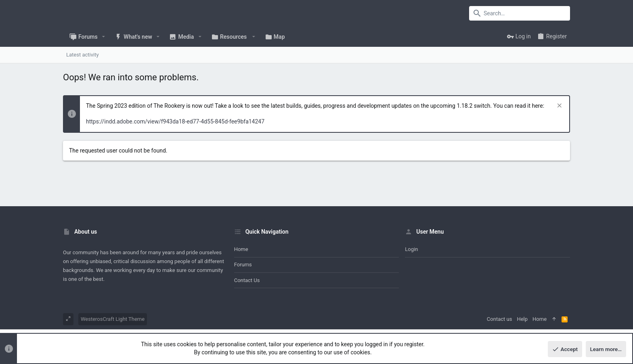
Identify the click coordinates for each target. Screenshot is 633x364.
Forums (243, 265)
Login (411, 249)
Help (522, 319)
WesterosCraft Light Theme (113, 319)
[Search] (520, 13)
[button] (104, 37)
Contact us (247, 280)
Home (241, 249)
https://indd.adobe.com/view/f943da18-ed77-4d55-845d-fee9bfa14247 (175, 121)
